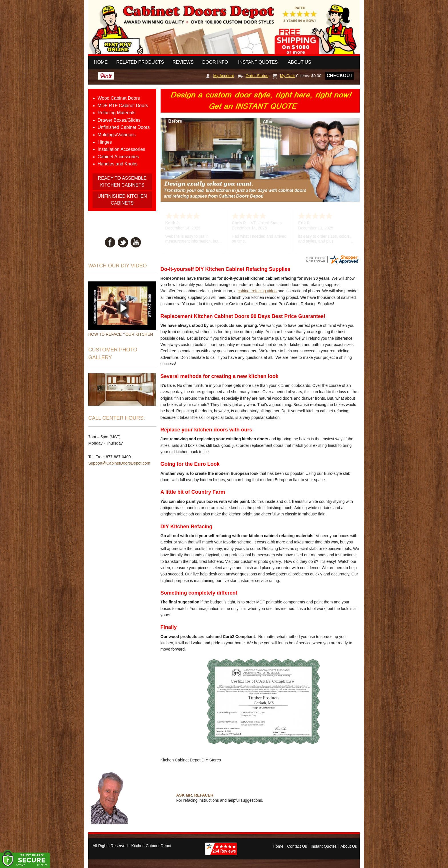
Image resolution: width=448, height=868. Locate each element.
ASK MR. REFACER (195, 795)
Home (101, 62)
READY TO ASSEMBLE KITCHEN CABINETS (122, 182)
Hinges (105, 142)
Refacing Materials (117, 113)
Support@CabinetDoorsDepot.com (119, 463)
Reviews (183, 62)
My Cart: (284, 76)
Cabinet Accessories (118, 157)
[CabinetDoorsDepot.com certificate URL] (332, 259)
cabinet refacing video (257, 291)
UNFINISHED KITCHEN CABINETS (122, 200)
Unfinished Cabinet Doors (124, 127)
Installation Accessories (121, 149)
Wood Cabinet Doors (119, 98)
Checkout (340, 76)
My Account (220, 76)
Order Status (253, 76)
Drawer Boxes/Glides (119, 120)
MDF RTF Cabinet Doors (123, 106)
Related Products (140, 62)
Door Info (215, 62)
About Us (299, 62)
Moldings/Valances (117, 135)
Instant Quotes (258, 62)
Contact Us (297, 846)
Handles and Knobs (118, 164)
